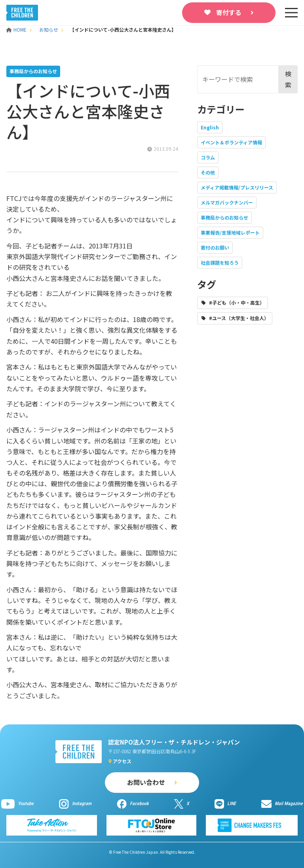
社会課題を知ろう (220, 262)
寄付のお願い (215, 247)
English (210, 127)
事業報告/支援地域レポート (230, 232)
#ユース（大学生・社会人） (239, 318)
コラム (208, 157)
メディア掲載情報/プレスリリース (237, 187)
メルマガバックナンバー (227, 202)
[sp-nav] (291, 13)
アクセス (122, 761)
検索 (288, 79)
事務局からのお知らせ (224, 217)
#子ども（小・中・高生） (237, 302)
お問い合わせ (146, 782)
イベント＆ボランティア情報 (231, 142)
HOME (17, 29)
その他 (208, 172)
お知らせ (49, 29)
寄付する (229, 12)
